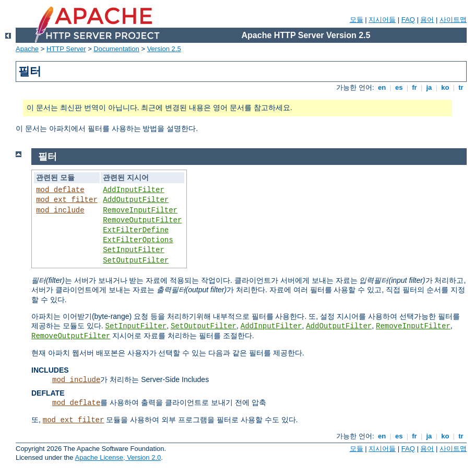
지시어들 (382, 20)
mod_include (60, 210)
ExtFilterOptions (138, 240)
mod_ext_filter (67, 200)
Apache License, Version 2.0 (118, 457)
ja (429, 87)
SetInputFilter (134, 250)
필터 (48, 157)
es (399, 87)
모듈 (357, 20)
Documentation (116, 49)
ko (445, 87)
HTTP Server (66, 49)
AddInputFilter (134, 190)
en (382, 87)
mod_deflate (60, 190)
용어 (427, 20)
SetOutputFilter (136, 260)
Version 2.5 (164, 49)
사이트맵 (453, 20)
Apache (27, 49)
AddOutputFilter (136, 200)
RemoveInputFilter (140, 210)
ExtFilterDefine (136, 230)
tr (461, 87)
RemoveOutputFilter (142, 220)
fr (415, 87)
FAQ (408, 20)
